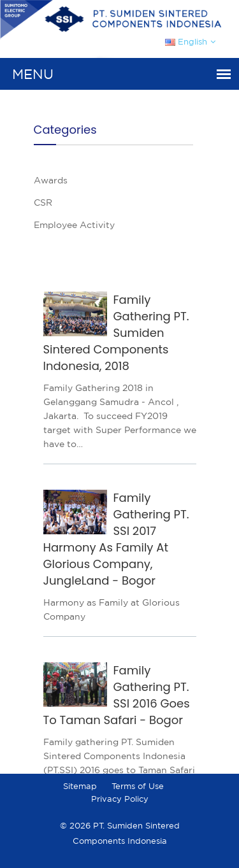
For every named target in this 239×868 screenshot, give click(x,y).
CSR (43, 203)
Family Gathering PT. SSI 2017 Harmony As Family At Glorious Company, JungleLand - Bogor (116, 539)
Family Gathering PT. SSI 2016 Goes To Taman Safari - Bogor (117, 695)
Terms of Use (138, 786)
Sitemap (80, 786)
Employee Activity (74, 225)
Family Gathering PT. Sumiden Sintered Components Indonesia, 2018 (116, 333)
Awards (51, 180)
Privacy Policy (120, 799)
